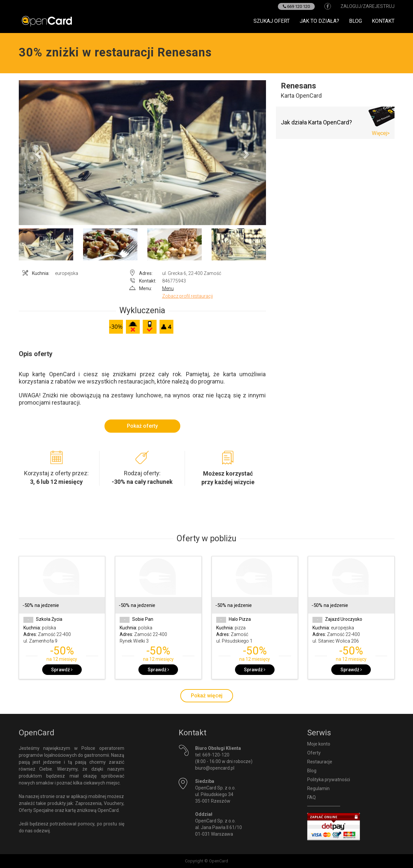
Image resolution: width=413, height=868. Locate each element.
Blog (355, 21)
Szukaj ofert (272, 21)
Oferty (314, 753)
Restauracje (320, 762)
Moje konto (319, 744)
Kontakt (383, 21)
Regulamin (318, 788)
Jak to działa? (319, 21)
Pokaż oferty (142, 426)
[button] (37, 153)
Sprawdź (62, 670)
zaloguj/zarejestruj (368, 6)
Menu (168, 288)
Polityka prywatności (329, 780)
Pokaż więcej (207, 696)
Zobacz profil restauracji (188, 296)
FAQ (311, 797)
